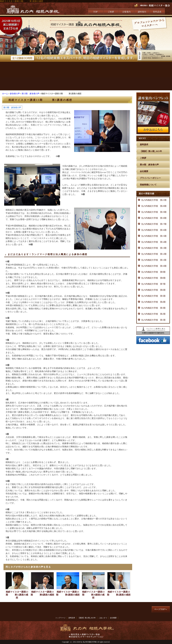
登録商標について (148, 185)
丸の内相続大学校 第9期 (153, 272)
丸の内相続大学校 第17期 (154, 224)
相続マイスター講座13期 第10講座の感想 (93, 595)
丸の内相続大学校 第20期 (154, 206)
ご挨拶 (143, 158)
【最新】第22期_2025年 (151, 151)
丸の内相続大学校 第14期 (154, 242)
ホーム (5, 94)
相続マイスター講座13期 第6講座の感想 (42, 593)
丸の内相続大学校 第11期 (154, 260)
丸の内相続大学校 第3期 (153, 308)
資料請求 (144, 145)
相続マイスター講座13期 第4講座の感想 (68, 593)
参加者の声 (15, 94)
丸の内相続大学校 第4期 (153, 302)
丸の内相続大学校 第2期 (153, 314)
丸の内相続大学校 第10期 (154, 266)
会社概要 (144, 171)
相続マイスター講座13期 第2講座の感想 (119, 593)
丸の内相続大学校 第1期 (153, 320)
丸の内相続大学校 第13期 (154, 248)
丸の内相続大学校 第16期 (154, 230)
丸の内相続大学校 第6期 (153, 290)
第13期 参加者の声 (30, 94)
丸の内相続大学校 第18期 (154, 218)
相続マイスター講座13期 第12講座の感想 (17, 595)
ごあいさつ (103, 618)
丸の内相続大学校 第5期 (153, 296)
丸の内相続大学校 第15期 (154, 236)
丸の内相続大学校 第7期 (153, 284)
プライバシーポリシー (150, 178)
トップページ (60, 618)
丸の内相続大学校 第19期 (154, 212)
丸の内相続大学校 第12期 (154, 254)
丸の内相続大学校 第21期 (154, 200)
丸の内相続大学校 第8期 (153, 278)
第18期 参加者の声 (149, 165)
